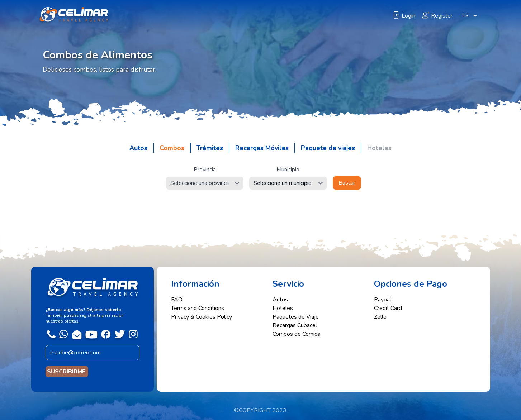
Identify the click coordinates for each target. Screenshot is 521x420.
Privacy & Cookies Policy (202, 317)
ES (471, 16)
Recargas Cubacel (295, 325)
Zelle (380, 317)
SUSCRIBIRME (67, 372)
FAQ (177, 300)
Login (404, 16)
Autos (280, 300)
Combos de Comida (297, 334)
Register (437, 16)
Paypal (383, 300)
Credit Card (388, 308)
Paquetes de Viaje (296, 317)
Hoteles (283, 308)
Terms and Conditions (198, 308)
